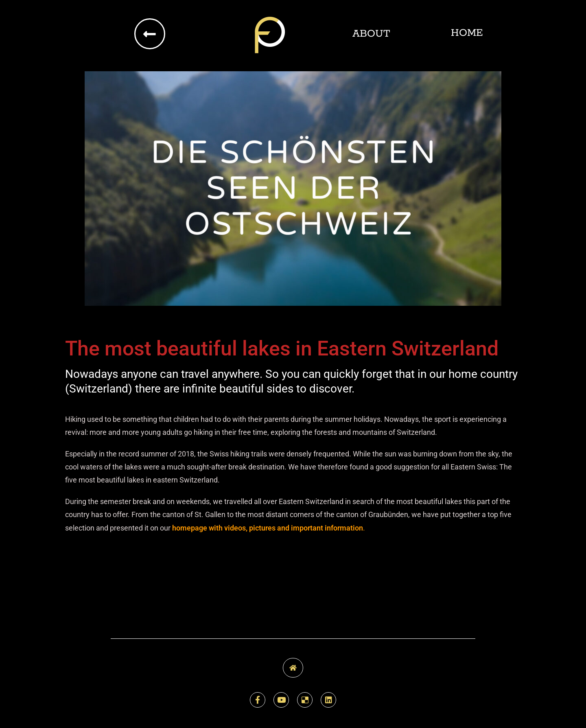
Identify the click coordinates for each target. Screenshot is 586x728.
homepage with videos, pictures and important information (268, 528)
